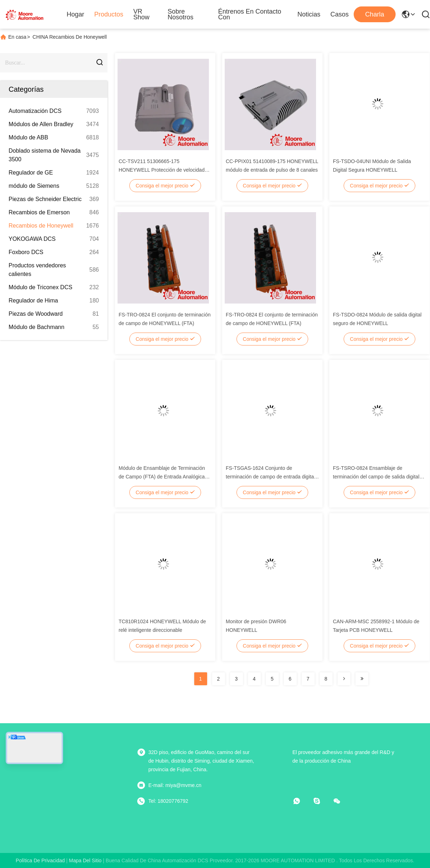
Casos (340, 14)
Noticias (309, 14)
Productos (109, 14)
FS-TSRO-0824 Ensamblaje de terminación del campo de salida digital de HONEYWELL (376, 477)
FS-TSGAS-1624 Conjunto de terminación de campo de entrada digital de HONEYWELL (270, 477)
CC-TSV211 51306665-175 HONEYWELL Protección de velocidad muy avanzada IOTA (162, 170)
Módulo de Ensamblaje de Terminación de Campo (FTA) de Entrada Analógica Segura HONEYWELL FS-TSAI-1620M (162, 477)
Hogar (75, 14)
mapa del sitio (85, 860)
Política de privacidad (40, 860)
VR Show (141, 14)
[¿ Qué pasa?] (322, 801)
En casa (17, 37)
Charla (375, 14)
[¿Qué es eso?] (302, 801)
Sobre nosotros (181, 14)
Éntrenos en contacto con (250, 14)
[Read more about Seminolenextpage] (344, 679)
